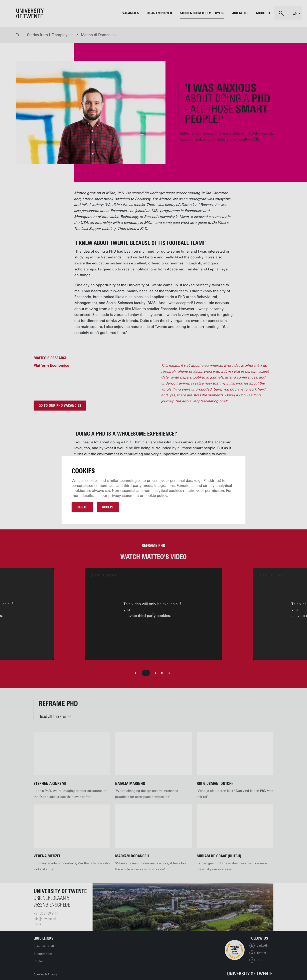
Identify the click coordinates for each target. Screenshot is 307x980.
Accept (108, 507)
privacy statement (124, 496)
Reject (82, 507)
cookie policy (156, 496)
